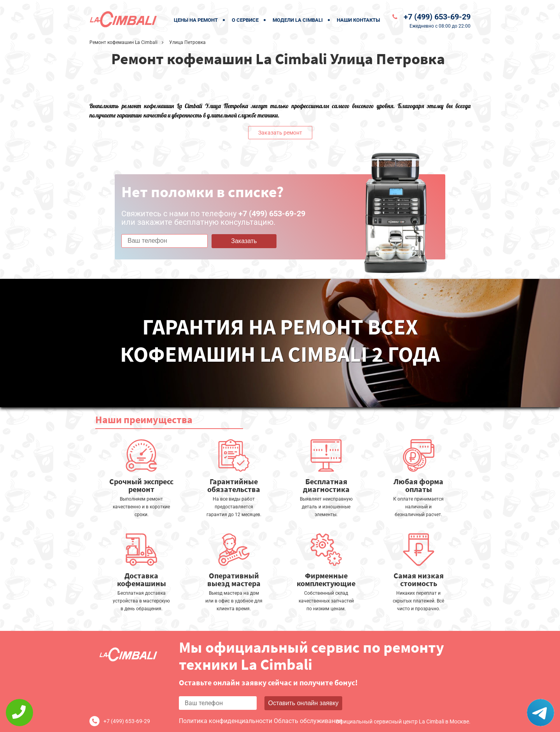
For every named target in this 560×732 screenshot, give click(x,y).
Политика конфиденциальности (226, 721)
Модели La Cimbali (298, 20)
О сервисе (245, 20)
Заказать (244, 241)
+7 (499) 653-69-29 (437, 17)
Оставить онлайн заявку (304, 703)
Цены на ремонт (196, 20)
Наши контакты (358, 20)
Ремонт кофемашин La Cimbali (123, 42)
